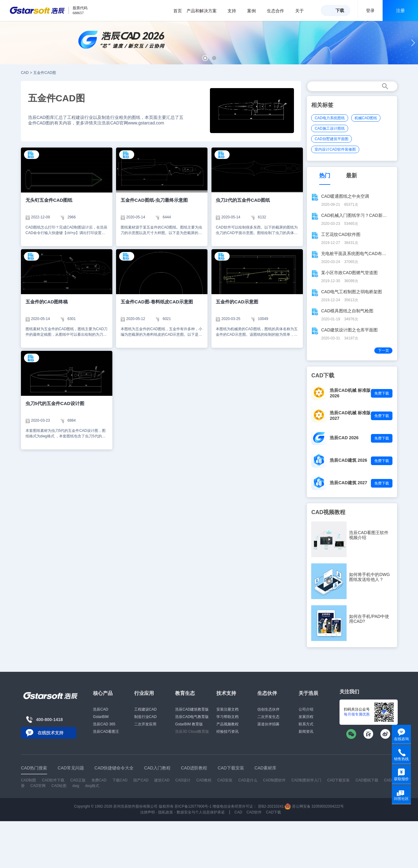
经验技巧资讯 (227, 732)
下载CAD (120, 780)
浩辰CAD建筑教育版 (192, 709)
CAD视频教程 (328, 512)
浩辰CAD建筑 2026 (348, 460)
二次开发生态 (268, 717)
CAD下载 (273, 812)
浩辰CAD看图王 (106, 732)
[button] (205, 58)
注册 (400, 10)
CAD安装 (225, 780)
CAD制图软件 (274, 780)
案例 (255, 11)
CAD (25, 73)
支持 (235, 11)
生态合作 (279, 11)
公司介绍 (306, 709)
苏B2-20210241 (271, 806)
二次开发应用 (145, 724)
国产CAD (141, 780)
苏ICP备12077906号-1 (193, 806)
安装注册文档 (227, 709)
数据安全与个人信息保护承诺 (201, 812)
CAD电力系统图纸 (330, 118)
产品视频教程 (227, 724)
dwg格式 (92, 786)
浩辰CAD (100, 709)
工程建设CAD (145, 709)
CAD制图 (28, 780)
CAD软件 (254, 812)
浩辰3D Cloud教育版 (192, 732)
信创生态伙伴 (268, 709)
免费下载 (382, 393)
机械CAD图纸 (366, 118)
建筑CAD (162, 780)
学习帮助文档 (227, 717)
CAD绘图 (59, 786)
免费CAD (99, 780)
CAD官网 (38, 786)
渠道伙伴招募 (268, 724)
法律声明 (147, 812)
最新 (352, 176)
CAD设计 (183, 780)
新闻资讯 (306, 732)
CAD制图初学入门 (306, 780)
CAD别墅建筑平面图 (331, 139)
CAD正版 (78, 780)
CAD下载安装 (338, 780)
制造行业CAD (145, 717)
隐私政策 (166, 812)
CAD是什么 (248, 780)
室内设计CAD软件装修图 (335, 149)
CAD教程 (204, 780)
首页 (178, 11)
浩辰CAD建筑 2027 (348, 483)
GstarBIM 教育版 (189, 724)
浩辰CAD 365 (104, 724)
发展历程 (306, 717)
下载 (340, 10)
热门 (325, 176)
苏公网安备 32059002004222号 (314, 806)
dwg (76, 786)
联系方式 (306, 724)
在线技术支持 (50, 733)
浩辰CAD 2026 (344, 438)
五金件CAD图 (44, 73)
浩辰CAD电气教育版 (192, 717)
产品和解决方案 (205, 11)
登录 (370, 10)
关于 (303, 11)
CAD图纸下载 (367, 780)
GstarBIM (101, 717)
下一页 (384, 351)
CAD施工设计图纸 (330, 128)
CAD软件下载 (53, 780)
